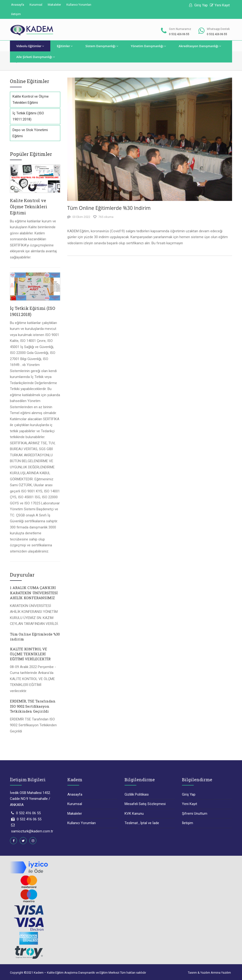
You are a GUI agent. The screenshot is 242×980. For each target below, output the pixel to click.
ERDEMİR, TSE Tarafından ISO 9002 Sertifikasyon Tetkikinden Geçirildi (33, 706)
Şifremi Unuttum (195, 814)
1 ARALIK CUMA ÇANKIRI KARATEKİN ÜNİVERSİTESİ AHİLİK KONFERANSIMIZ (34, 593)
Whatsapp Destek (218, 29)
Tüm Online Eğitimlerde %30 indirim (109, 208)
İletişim (188, 823)
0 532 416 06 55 (28, 813)
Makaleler (54, 5)
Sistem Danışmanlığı (102, 46)
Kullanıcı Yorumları (79, 5)
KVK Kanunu (134, 814)
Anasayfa (18, 5)
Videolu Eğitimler (30, 46)
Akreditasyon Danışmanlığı (200, 46)
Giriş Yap (198, 5)
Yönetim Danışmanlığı (148, 46)
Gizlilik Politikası (137, 794)
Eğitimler (65, 46)
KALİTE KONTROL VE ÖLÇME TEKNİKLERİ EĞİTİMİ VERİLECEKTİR (30, 654)
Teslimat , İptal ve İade (142, 823)
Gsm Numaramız (180, 29)
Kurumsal (36, 5)
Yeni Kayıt (220, 5)
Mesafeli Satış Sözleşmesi (145, 804)
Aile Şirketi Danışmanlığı (36, 57)
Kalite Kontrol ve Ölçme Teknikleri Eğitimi (29, 206)
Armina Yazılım (221, 973)
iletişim (16, 14)
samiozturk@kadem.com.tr (32, 831)
